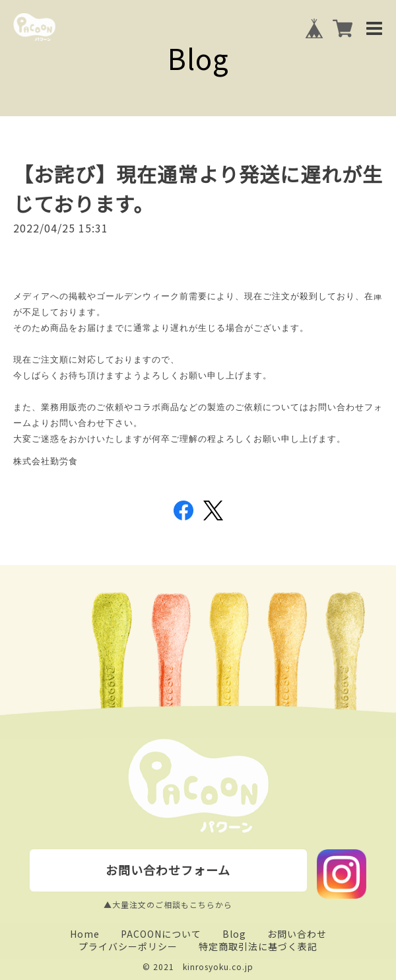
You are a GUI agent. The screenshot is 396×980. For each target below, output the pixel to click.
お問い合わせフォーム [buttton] (168, 870)
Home (85, 934)
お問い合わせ (297, 934)
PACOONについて (161, 934)
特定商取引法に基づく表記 (258, 946)
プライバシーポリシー (128, 946)
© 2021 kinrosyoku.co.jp (198, 966)
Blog (234, 934)
